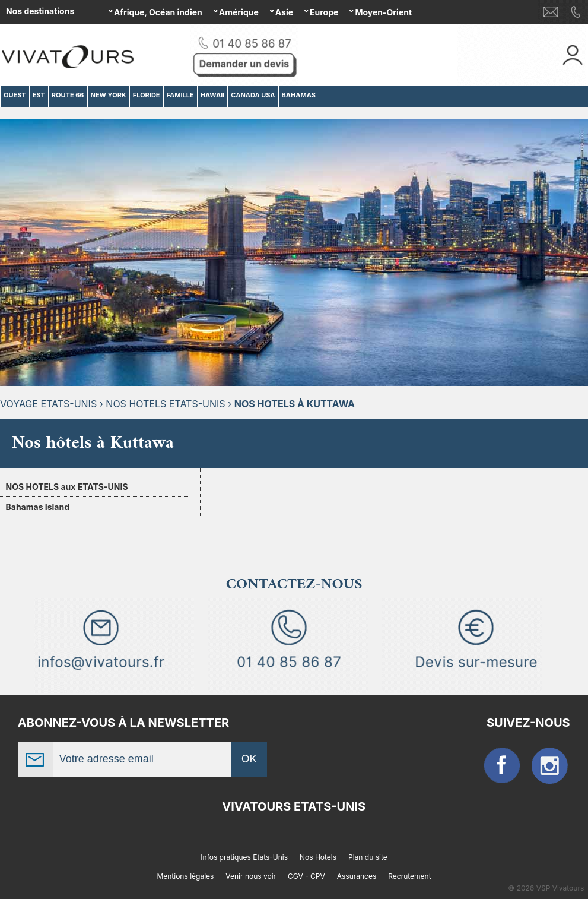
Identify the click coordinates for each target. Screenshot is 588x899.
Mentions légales (185, 876)
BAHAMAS (299, 95)
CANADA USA (253, 95)
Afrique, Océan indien (158, 12)
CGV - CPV (306, 876)
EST (39, 95)
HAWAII (213, 95)
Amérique (239, 12)
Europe (324, 12)
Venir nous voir (251, 876)
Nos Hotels (318, 857)
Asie (284, 12)
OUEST (15, 95)
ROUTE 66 (68, 95)
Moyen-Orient (383, 12)
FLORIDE (147, 95)
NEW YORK (109, 95)
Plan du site (368, 857)
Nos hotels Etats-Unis (165, 404)
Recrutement (409, 876)
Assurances (357, 876)
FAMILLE (180, 95)
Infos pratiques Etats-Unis (244, 857)
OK (249, 759)
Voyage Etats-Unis (48, 404)
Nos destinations (40, 11)
